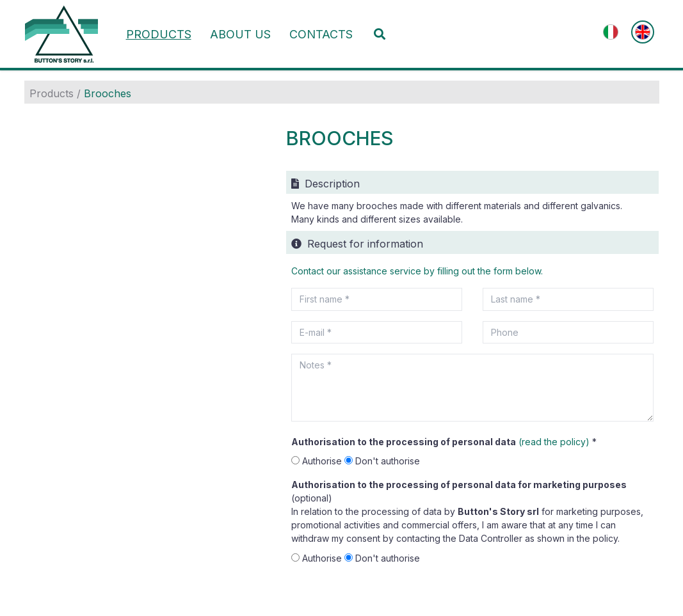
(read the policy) (554, 442)
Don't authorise (382, 461)
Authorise (318, 461)
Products (159, 34)
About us (240, 34)
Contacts (321, 34)
